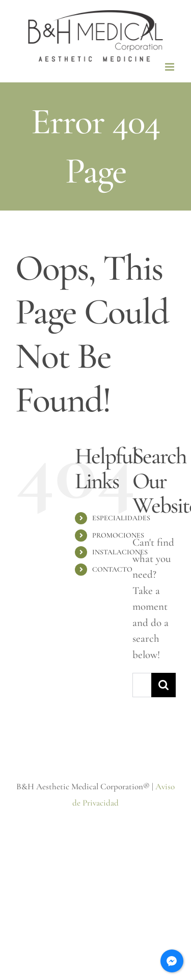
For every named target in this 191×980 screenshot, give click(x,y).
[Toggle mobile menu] (170, 67)
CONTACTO (112, 569)
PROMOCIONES (118, 535)
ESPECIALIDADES (121, 518)
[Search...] (142, 685)
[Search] (163, 685)
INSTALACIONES (120, 552)
